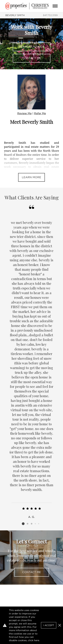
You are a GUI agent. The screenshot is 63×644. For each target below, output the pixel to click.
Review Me (24, 113)
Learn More (32, 177)
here (37, 640)
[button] (60, 625)
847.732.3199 (50, 15)
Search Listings (32, 47)
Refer (40, 113)
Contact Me (32, 58)
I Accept (49, 625)
